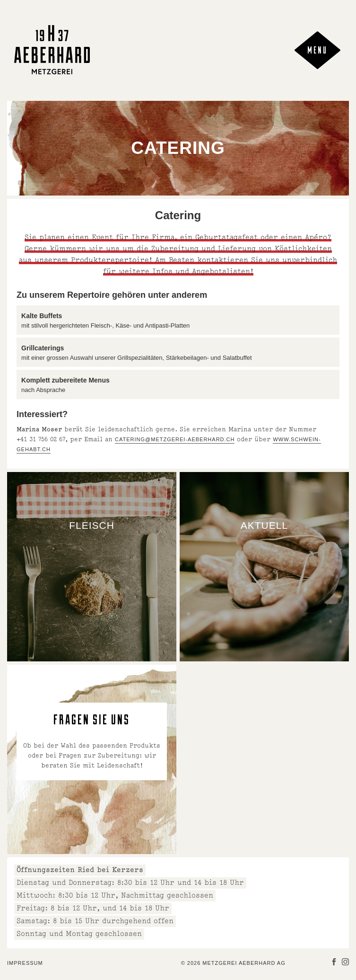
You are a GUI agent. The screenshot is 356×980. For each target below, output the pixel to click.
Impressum (25, 963)
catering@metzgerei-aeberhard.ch (175, 439)
